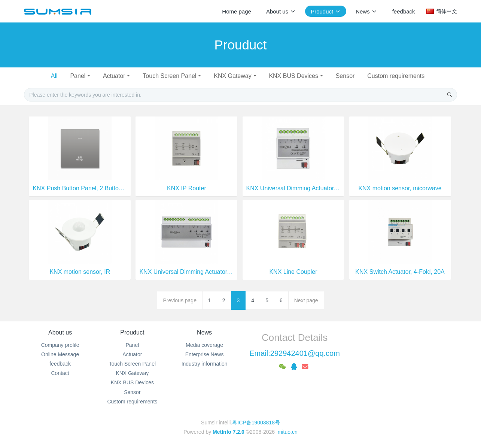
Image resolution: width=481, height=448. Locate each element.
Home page (237, 11)
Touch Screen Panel (169, 76)
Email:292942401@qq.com (295, 353)
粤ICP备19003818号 (256, 423)
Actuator (114, 76)
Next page (306, 300)
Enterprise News (205, 354)
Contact (60, 373)
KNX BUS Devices (293, 76)
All (54, 76)
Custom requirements (396, 76)
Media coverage (204, 345)
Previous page (180, 300)
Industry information (205, 364)
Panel (78, 76)
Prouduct (132, 332)
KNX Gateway (232, 76)
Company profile (60, 345)
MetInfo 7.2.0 (229, 432)
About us (60, 332)
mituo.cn (288, 432)
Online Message (60, 354)
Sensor (345, 76)
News (204, 332)
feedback (60, 364)
